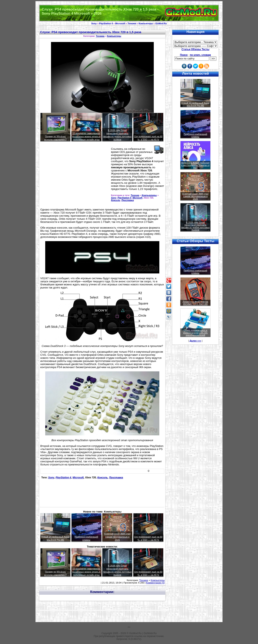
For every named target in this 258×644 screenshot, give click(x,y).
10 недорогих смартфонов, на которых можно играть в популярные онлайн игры (86, 136)
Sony (94, 23)
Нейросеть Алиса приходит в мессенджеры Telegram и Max (195, 165)
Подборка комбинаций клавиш (195, 135)
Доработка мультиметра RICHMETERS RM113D (195, 303)
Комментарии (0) (155, 583)
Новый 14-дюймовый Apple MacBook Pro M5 (195, 104)
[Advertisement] (75, 177)
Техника (132, 23)
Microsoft (120, 23)
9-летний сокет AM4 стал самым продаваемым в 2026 (117, 537)
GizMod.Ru (161, 23)
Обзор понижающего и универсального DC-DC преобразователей (195, 333)
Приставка (127, 200)
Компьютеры (146, 23)
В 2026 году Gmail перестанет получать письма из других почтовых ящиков (195, 226)
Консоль (116, 200)
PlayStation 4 (106, 23)
